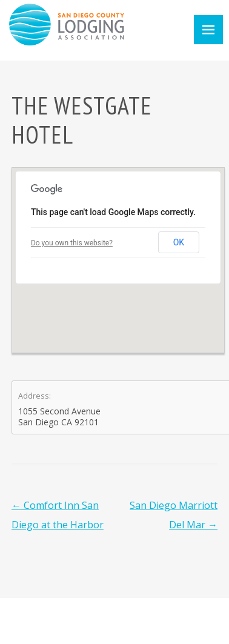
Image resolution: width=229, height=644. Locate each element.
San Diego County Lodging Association (67, 25)
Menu (208, 30)
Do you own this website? (72, 243)
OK (179, 242)
